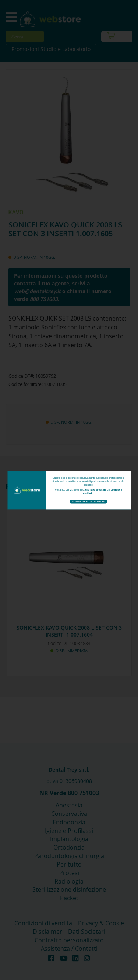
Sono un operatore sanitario (88, 502)
